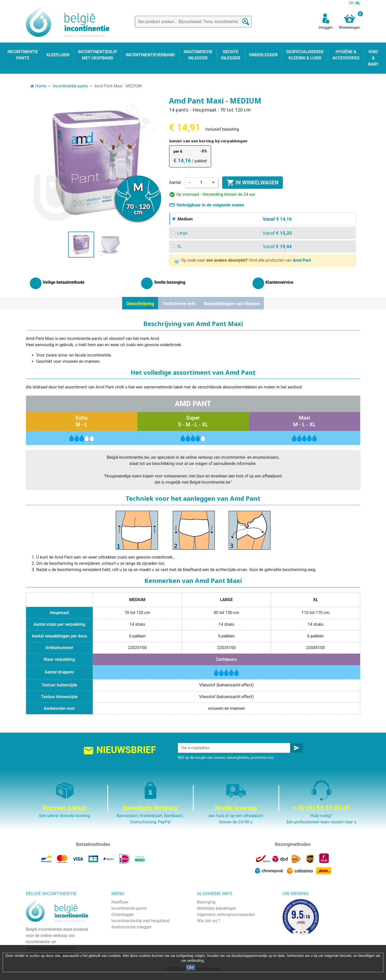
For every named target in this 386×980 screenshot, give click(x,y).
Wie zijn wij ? (209, 921)
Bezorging (206, 902)
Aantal (175, 182)
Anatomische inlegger (132, 927)
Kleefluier (120, 902)
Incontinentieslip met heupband (141, 921)
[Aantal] (201, 183)
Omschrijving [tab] (140, 304)
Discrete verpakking (215, 933)
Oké (191, 968)
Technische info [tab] (179, 304)
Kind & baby (122, 939)
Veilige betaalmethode (218, 927)
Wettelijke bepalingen (217, 908)
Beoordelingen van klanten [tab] (232, 304)
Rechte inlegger (126, 933)
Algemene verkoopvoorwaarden (226, 915)
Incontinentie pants (129, 908)
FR (351, 3)
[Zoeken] (193, 22)
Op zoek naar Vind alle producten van (243, 260)
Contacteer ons (211, 939)
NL (358, 3)
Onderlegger (123, 915)
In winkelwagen (252, 183)
